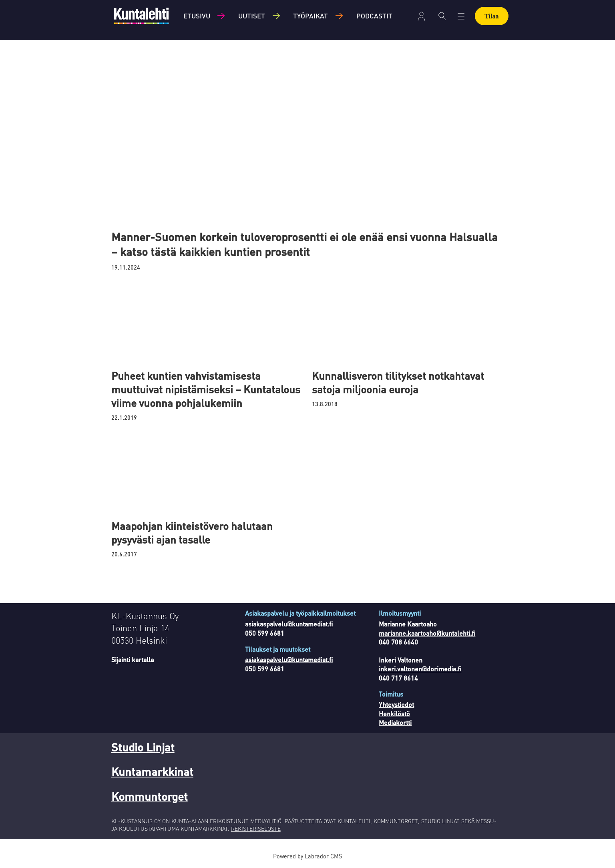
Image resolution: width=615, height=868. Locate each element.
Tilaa (491, 16)
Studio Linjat (143, 747)
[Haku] (442, 16)
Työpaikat (311, 16)
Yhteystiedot (396, 704)
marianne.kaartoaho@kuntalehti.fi (427, 633)
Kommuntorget (150, 796)
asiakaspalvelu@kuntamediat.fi (289, 624)
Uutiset (252, 16)
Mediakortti (395, 722)
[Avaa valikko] (461, 16)
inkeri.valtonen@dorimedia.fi (420, 669)
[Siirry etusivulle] (141, 16)
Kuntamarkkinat (152, 771)
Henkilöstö (394, 714)
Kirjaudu (421, 16)
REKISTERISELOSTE (256, 828)
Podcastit (374, 16)
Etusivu (197, 16)
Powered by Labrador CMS (307, 856)
